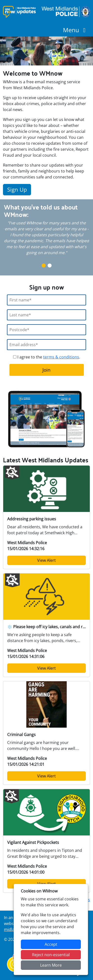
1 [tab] (44, 266)
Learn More (51, 965)
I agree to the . (47, 357)
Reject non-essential (51, 955)
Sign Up (17, 190)
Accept (51, 944)
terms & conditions (61, 357)
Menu (76, 30)
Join (46, 370)
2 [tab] (50, 266)
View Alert (46, 560)
